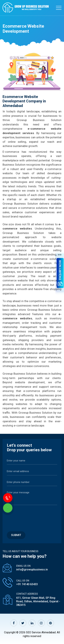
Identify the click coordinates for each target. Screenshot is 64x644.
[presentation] (33, 516)
